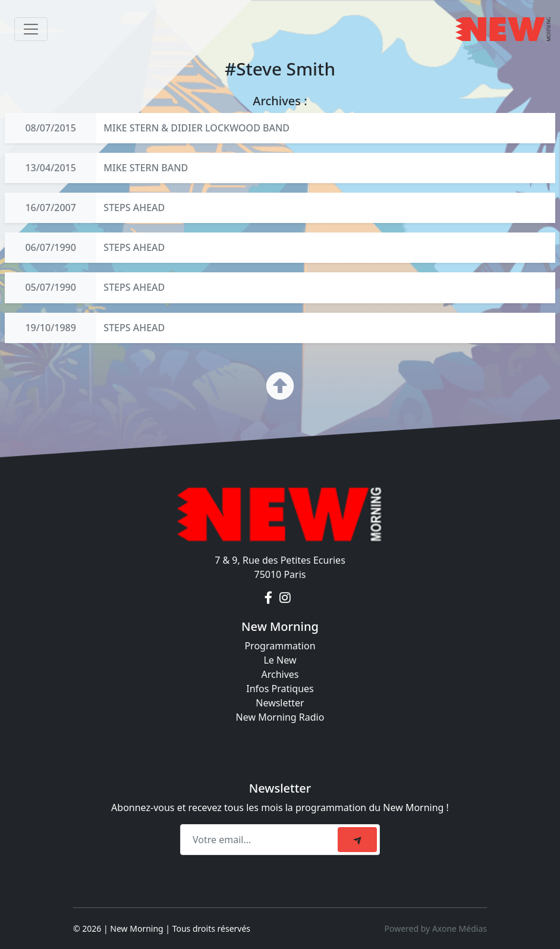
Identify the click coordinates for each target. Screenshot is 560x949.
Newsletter (280, 703)
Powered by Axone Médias (436, 928)
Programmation (280, 646)
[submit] (357, 840)
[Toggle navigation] (31, 29)
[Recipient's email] (261, 840)
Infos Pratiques (280, 689)
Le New (280, 660)
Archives (280, 674)
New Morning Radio (280, 717)
